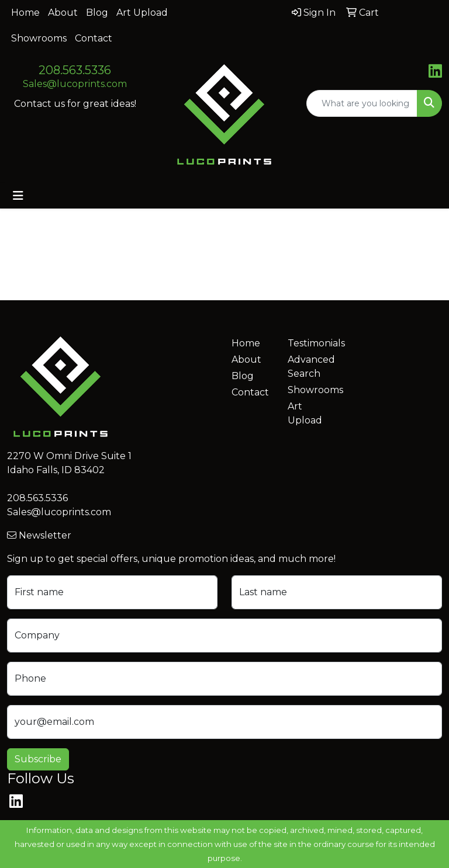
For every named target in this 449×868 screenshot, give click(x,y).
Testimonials (309, 343)
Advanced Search (309, 367)
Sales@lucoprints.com (75, 84)
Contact (94, 38)
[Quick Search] (362, 103)
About (63, 13)
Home (25, 13)
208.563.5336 (75, 70)
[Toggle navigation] (18, 196)
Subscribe (38, 759)
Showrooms (39, 38)
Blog (97, 13)
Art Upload (142, 13)
